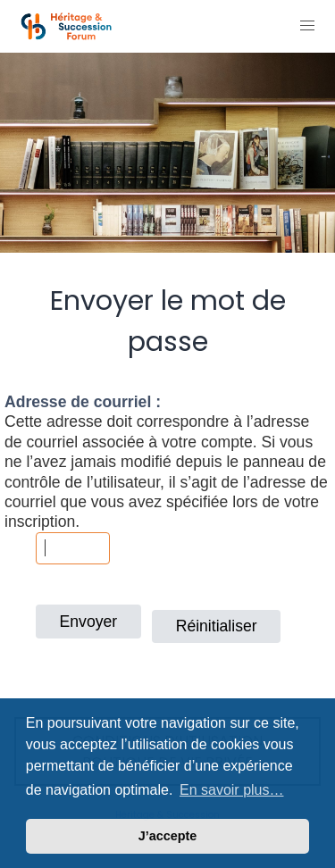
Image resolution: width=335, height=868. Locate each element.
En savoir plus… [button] (232, 790)
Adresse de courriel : (83, 402)
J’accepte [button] (168, 836)
